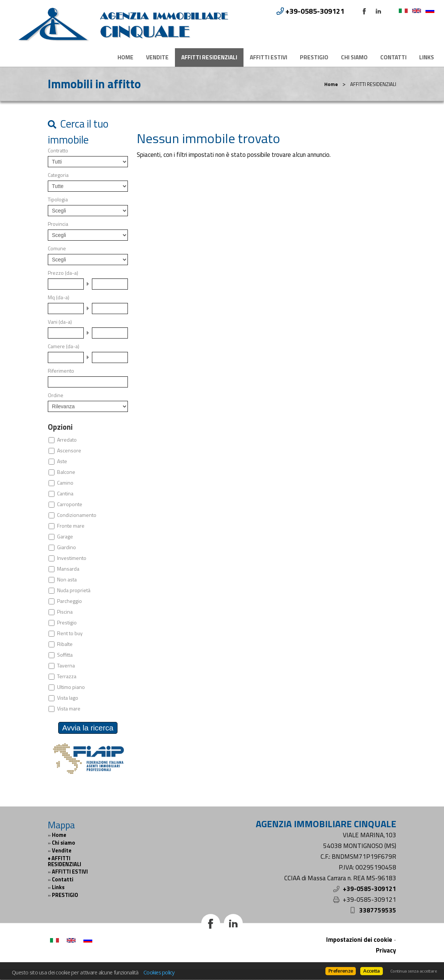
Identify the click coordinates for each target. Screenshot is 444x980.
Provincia (58, 224)
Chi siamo (354, 57)
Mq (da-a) (59, 297)
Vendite (157, 57)
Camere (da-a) (64, 346)
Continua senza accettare (413, 971)
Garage (65, 537)
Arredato (67, 440)
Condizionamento (77, 515)
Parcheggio (69, 601)
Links (427, 57)
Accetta (371, 971)
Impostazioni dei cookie (359, 940)
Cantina (65, 494)
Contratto (58, 151)
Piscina (65, 612)
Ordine (56, 395)
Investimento (72, 558)
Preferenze (341, 971)
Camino (65, 483)
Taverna (66, 666)
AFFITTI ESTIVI (269, 57)
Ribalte (65, 644)
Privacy (386, 950)
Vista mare (69, 709)
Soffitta (65, 655)
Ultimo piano (71, 687)
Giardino (67, 547)
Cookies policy (159, 972)
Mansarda (68, 569)
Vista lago (68, 698)
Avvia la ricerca (88, 728)
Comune (57, 248)
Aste (62, 461)
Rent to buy (70, 633)
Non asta (67, 580)
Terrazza (67, 676)
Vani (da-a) (60, 322)
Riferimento (61, 371)
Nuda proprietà (74, 590)
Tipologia (58, 199)
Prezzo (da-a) (63, 273)
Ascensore (69, 451)
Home (125, 57)
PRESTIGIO (314, 57)
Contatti (393, 57)
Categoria (58, 175)
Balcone (66, 472)
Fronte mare (71, 526)
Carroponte (70, 504)
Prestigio (67, 623)
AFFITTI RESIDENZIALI (209, 57)
